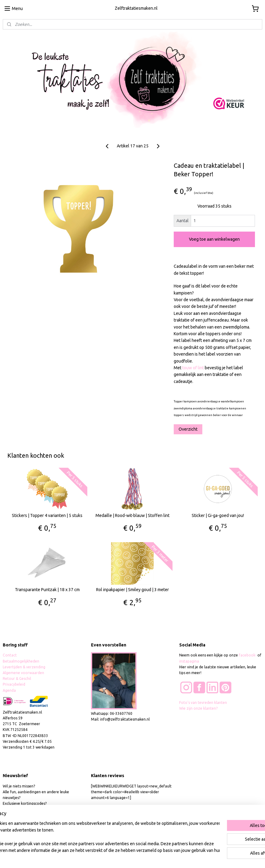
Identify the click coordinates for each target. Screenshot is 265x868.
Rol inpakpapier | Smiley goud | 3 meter (132, 590)
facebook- (248, 655)
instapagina (189, 661)
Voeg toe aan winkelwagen (214, 239)
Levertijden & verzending (24, 667)
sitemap (117, 857)
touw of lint (193, 368)
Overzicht (188, 429)
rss (129, 857)
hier (29, 809)
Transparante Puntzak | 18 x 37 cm (47, 590)
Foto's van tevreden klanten (203, 703)
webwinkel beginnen (151, 857)
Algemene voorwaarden (23, 673)
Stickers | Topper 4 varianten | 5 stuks (47, 515)
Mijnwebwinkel (203, 857)
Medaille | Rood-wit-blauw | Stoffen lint (132, 515)
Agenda (9, 690)
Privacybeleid (14, 684)
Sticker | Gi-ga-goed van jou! (218, 515)
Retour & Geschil (17, 679)
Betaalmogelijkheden (21, 661)
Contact (10, 655)
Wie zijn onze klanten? (198, 708)
